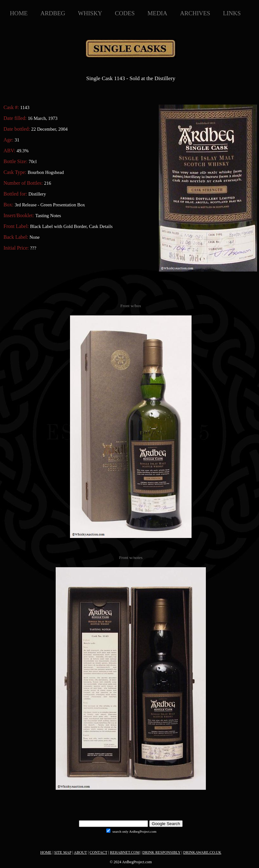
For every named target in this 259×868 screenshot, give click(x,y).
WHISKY (90, 13)
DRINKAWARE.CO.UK (202, 852)
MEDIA (157, 13)
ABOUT (80, 852)
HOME (19, 13)
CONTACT (99, 852)
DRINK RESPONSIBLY (161, 852)
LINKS (232, 13)
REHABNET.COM (125, 852)
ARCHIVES (195, 13)
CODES (125, 13)
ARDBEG (53, 13)
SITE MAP (63, 852)
